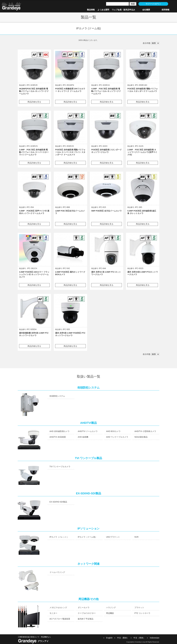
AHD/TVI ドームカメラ (88, 431)
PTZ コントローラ (142, 613)
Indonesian (155, 638)
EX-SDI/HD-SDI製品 (58, 502)
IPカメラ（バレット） (59, 537)
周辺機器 (110, 613)
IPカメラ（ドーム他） (87, 537)
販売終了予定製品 (86, 619)
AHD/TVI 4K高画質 (58, 437)
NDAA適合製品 (141, 437)
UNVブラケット (113, 537)
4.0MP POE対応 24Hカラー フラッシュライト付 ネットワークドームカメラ (34, 274)
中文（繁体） (123, 638)
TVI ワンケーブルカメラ (60, 467)
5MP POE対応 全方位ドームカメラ (106, 211)
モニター (53, 613)
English (109, 638)
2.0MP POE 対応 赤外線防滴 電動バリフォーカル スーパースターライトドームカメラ (34, 152)
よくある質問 (103, 10)
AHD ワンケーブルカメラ (117, 437)
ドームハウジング (57, 572)
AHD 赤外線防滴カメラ (60, 431)
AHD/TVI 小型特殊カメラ (145, 431)
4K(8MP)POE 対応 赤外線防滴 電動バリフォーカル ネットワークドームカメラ (34, 91)
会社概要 (146, 10)
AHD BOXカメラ (113, 431)
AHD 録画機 (83, 437)
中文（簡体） (139, 638)
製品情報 (91, 10)
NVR (136, 537)
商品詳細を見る (34, 102)
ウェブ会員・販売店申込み (123, 10)
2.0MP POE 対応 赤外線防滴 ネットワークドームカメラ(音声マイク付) (142, 152)
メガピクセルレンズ (58, 607)
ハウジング (111, 607)
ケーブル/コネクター (87, 613)
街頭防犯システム (57, 396)
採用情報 (166, 10)
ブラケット (139, 607)
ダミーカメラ (84, 607)
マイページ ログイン (153, 4)
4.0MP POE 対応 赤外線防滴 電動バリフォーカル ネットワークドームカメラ (106, 91)
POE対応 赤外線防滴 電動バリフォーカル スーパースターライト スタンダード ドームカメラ (70, 152)
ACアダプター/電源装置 (60, 619)
